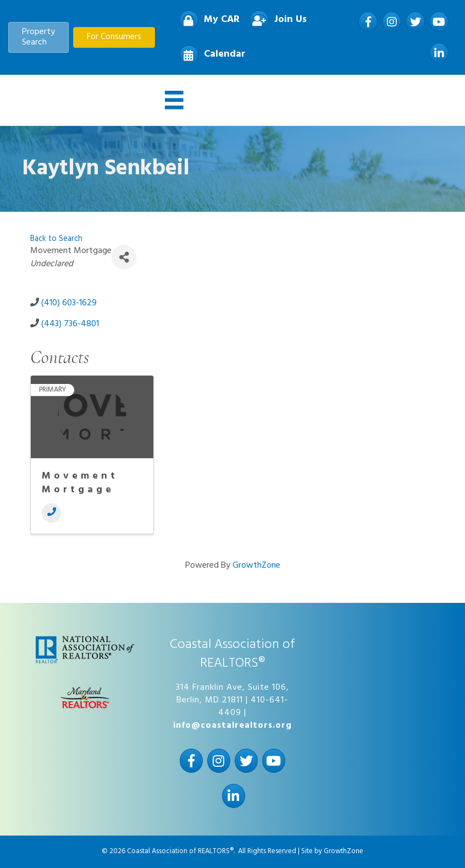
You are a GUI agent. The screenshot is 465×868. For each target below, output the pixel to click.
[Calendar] (209, 55)
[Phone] (51, 513)
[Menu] (174, 100)
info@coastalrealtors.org (232, 726)
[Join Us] (275, 20)
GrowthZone (256, 565)
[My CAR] (207, 20)
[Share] (124, 257)
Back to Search (56, 239)
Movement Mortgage (80, 483)
